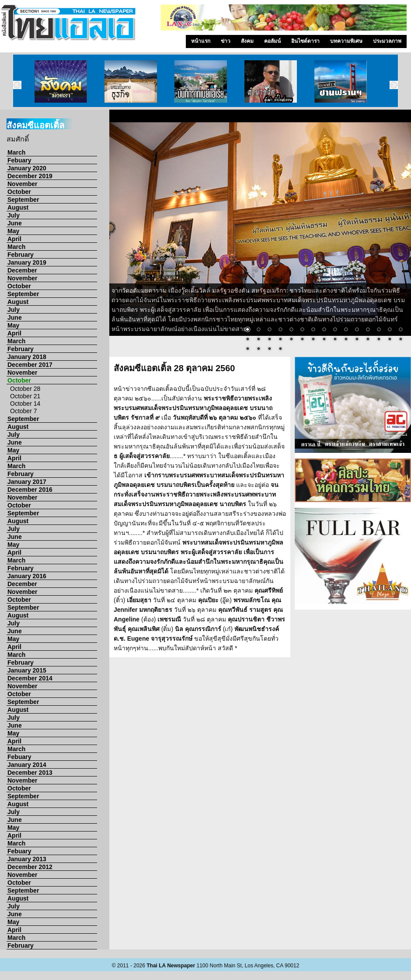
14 (390, 330)
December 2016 (30, 490)
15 (401, 330)
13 (379, 330)
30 (401, 340)
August (18, 207)
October (19, 192)
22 (313, 340)
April (14, 239)
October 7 (23, 411)
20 (291, 340)
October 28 (25, 389)
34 (280, 349)
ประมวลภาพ (387, 41)
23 (324, 340)
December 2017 (30, 365)
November (22, 184)
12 (368, 330)
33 (269, 349)
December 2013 (30, 773)
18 (269, 340)
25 (346, 340)
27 (368, 340)
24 (335, 340)
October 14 (25, 404)
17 (258, 340)
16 (247, 340)
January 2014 (27, 765)
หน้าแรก (201, 41)
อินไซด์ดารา (305, 41)
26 (357, 340)
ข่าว (226, 41)
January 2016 (27, 576)
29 (390, 340)
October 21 (25, 396)
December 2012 (30, 867)
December (22, 270)
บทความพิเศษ (346, 41)
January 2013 (27, 859)
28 (379, 340)
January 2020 (27, 168)
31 (247, 349)
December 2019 (30, 176)
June (15, 223)
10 (346, 330)
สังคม (247, 41)
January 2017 (27, 482)
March (16, 152)
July (14, 215)
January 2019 (27, 262)
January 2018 (27, 357)
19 (280, 340)
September (23, 200)
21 (302, 340)
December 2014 (30, 678)
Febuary (19, 160)
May (13, 231)
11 (357, 330)
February (21, 255)
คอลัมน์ (272, 41)
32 (258, 349)
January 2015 (27, 670)
